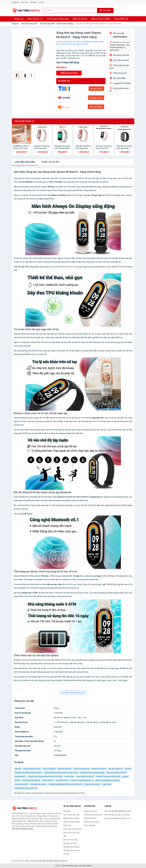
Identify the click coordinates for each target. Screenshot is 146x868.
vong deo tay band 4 (92, 784)
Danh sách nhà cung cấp (71, 834)
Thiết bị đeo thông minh (58, 19)
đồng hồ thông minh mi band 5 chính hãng (61, 773)
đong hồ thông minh (81, 769)
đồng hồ (18, 769)
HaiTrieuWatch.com (70, 866)
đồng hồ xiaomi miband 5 (117, 773)
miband (125, 776)
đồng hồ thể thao (65, 769)
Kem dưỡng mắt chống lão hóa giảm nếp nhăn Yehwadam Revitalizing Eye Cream (53, 793)
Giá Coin (65, 861)
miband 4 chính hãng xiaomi (82, 780)
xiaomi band (69, 776)
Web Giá (57, 861)
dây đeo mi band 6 (99, 769)
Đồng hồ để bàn (80, 19)
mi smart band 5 (62, 780)
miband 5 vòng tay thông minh (108, 776)
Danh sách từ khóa (71, 840)
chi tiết (50, 162)
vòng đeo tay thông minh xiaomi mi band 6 (65, 784)
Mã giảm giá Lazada (71, 847)
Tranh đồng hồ (121, 19)
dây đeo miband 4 (116, 769)
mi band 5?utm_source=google (92, 773)
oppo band (107, 784)
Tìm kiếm (105, 10)
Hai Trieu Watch (85, 866)
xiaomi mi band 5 (21, 784)
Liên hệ (41, 2)
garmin (17, 780)
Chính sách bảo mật (71, 815)
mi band (128, 769)
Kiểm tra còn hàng (69, 73)
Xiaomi (69, 42)
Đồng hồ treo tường (101, 19)
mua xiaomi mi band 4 (85, 776)
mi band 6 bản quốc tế (31, 780)
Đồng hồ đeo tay (35, 19)
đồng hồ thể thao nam (32, 769)
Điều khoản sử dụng (71, 818)
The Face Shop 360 (38, 861)
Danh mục (25, 2)
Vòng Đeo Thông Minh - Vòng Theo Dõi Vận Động (57, 24)
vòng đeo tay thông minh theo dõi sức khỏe (45, 776)
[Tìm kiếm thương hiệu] (70, 10)
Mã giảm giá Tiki (70, 843)
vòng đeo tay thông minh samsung (28, 773)
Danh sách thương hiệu (72, 829)
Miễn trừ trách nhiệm (72, 822)
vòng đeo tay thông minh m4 (26, 788)
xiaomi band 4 (48, 780)
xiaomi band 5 (20, 776)
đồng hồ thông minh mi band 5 (107, 780)
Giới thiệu (33, 2)
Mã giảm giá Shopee (71, 850)
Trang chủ (15, 2)
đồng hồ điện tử (49, 769)
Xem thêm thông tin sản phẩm (73, 693)
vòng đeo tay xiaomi (38, 784)
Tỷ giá (27, 861)
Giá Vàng (49, 861)
